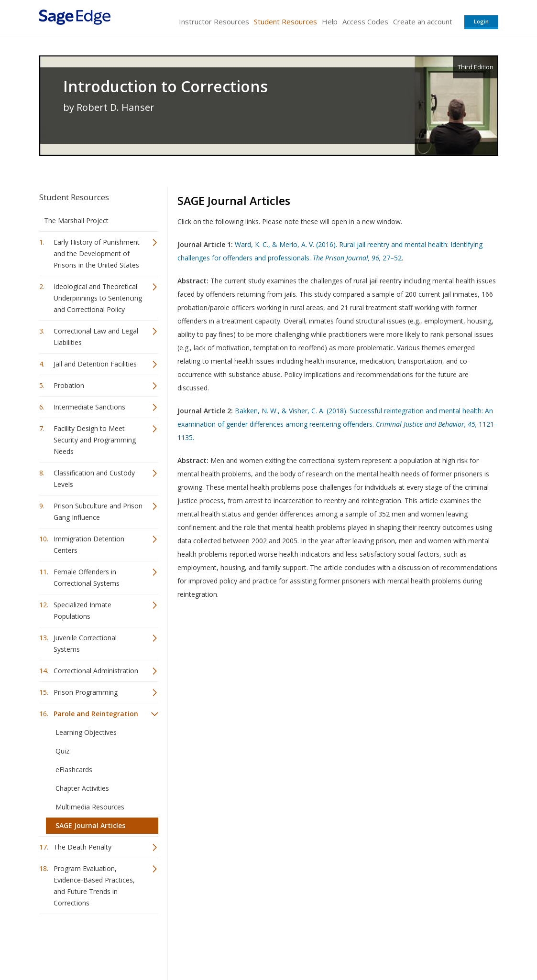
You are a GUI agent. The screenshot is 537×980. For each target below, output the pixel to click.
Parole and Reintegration (96, 714)
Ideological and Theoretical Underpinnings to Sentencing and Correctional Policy (98, 298)
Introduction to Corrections (165, 86)
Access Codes (365, 22)
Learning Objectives (86, 732)
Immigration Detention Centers (89, 544)
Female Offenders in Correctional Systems (87, 577)
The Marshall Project (76, 221)
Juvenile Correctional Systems (85, 643)
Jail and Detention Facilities (95, 364)
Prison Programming (86, 692)
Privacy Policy (435, 944)
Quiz (62, 751)
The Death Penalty (82, 847)
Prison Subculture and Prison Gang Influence (98, 512)
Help (330, 22)
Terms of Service (323, 944)
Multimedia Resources (90, 807)
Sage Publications (94, 944)
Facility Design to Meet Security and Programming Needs (95, 440)
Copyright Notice (382, 944)
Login (481, 21)
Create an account (423, 22)
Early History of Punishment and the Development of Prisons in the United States (97, 253)
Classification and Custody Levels (94, 479)
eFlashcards (74, 770)
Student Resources (285, 22)
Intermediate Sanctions (89, 407)
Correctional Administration (96, 671)
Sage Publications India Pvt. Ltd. (178, 944)
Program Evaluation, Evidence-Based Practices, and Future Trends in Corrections (94, 886)
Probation (69, 385)
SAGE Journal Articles (90, 825)
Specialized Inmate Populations (82, 610)
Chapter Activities (82, 788)
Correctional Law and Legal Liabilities (96, 337)
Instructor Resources (214, 22)
